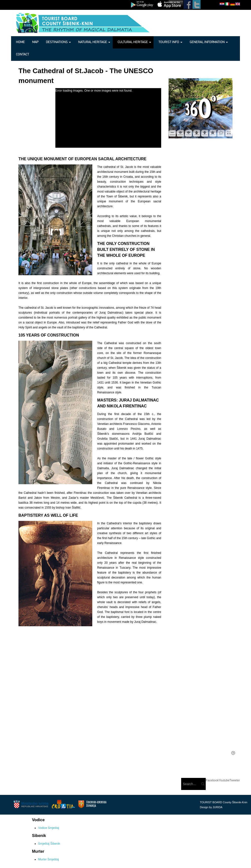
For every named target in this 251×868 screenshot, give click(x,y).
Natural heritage (94, 42)
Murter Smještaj (48, 859)
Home (20, 42)
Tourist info (170, 42)
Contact (23, 55)
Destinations (58, 42)
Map (35, 42)
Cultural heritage (134, 42)
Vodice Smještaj (49, 828)
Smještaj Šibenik (49, 844)
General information (209, 42)
